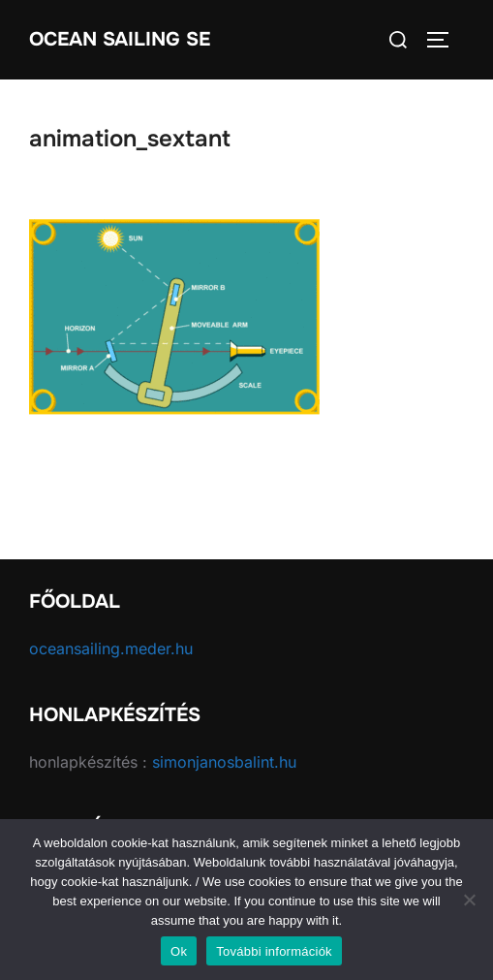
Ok (179, 951)
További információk (274, 951)
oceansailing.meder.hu (111, 648)
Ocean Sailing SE (120, 39)
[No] (469, 900)
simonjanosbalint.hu (224, 762)
